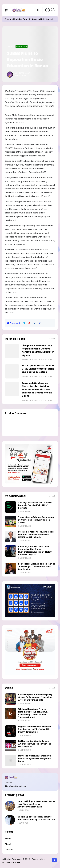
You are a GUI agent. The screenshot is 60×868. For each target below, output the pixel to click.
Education (22, 46)
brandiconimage (11, 862)
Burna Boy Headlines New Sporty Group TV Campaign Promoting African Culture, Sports (35, 697)
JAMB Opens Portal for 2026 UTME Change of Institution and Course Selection (38, 369)
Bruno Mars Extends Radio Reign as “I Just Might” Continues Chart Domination (37, 567)
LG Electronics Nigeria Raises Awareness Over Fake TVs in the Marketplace (35, 744)
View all (52, 339)
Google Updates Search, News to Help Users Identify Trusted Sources (36, 818)
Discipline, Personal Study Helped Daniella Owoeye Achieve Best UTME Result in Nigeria (38, 350)
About (8, 844)
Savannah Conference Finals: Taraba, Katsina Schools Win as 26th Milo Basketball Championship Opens (37, 390)
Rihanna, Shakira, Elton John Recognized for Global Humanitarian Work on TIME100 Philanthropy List (35, 551)
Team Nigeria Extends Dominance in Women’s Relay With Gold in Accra (36, 520)
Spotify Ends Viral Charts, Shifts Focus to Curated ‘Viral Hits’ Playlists (35, 505)
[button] (45, 323)
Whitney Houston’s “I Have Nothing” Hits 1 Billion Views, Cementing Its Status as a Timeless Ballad (33, 713)
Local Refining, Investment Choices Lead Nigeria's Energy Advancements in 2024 (36, 804)
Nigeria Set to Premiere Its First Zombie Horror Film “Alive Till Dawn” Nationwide (35, 729)
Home (10, 46)
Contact (9, 850)
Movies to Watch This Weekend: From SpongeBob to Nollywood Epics (35, 759)
